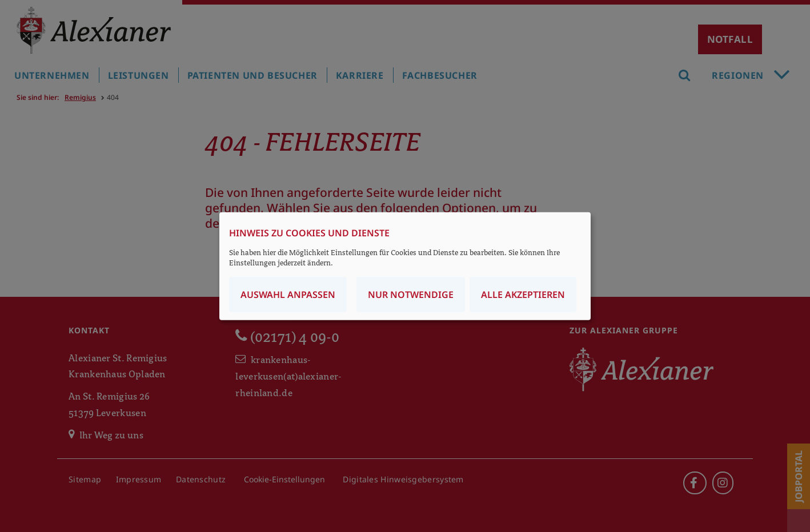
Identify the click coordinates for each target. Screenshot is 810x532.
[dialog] (405, 266)
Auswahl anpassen (288, 294)
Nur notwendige (411, 294)
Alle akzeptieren (523, 294)
